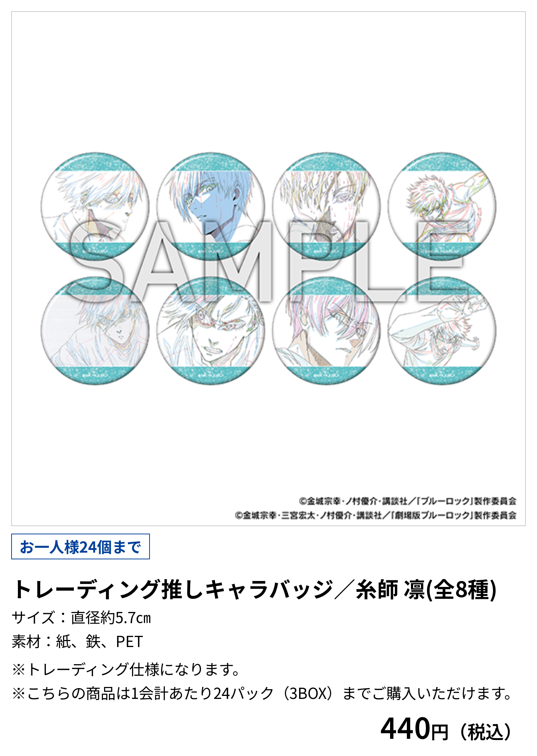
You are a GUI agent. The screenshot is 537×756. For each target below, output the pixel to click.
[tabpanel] (268, 269)
